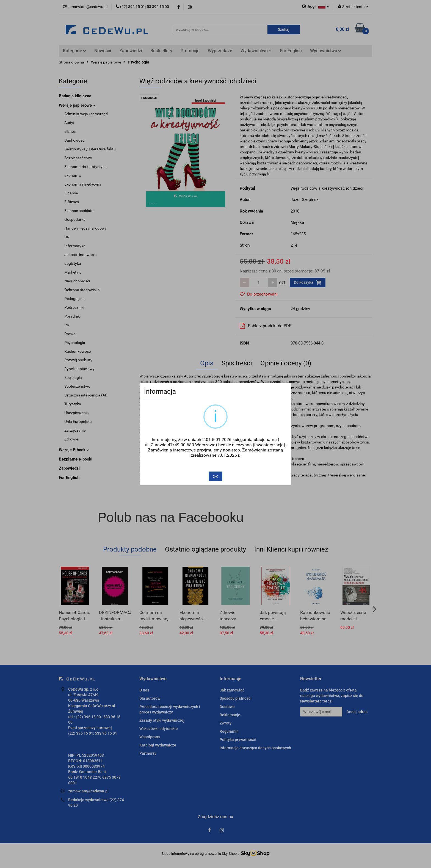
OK (215, 476)
